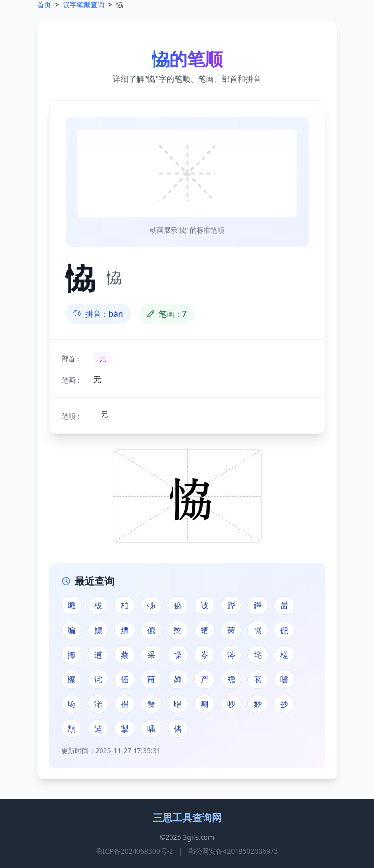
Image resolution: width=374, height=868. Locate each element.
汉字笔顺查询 (84, 5)
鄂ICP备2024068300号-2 (135, 851)
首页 (44, 5)
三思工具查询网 (187, 818)
